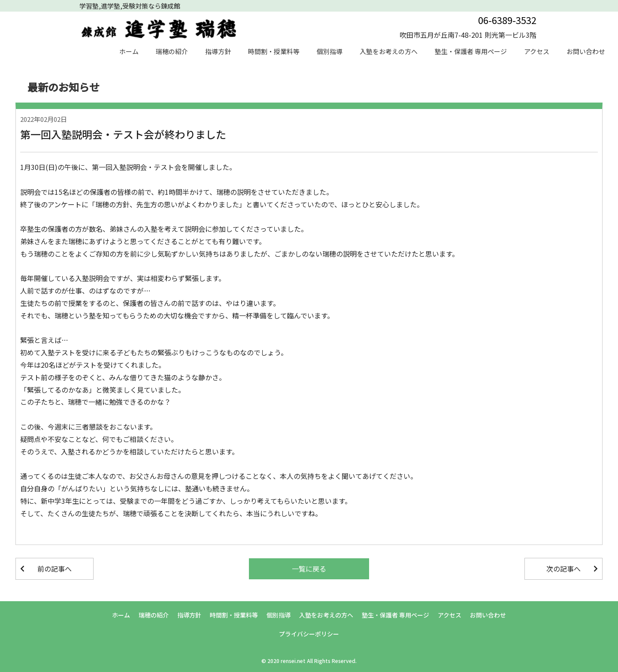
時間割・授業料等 (274, 51)
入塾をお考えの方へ (389, 51)
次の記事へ (563, 569)
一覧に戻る (309, 569)
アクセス (537, 51)
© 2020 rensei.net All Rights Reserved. (309, 661)
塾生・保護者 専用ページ (471, 51)
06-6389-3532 (507, 20)
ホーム (129, 51)
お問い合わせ (586, 51)
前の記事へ (55, 569)
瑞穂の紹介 (172, 51)
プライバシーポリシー (309, 634)
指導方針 (218, 51)
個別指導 (330, 51)
